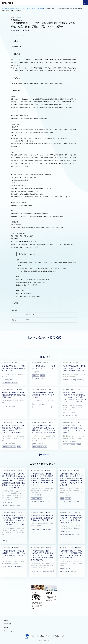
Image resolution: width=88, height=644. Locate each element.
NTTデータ (5, 406)
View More (44, 455)
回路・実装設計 (80, 380)
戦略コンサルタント (7, 409)
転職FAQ (49, 593)
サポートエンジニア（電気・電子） (39, 501)
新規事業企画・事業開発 (48, 571)
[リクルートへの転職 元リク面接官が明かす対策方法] (37, 590)
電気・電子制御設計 (47, 529)
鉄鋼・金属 (12, 380)
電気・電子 (10, 503)
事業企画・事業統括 (37, 447)
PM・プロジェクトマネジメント (39, 378)
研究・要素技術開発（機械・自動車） (10, 383)
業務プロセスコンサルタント (69, 444)
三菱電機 (4, 503)
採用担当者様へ (8, 624)
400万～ (49, 407)
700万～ (14, 409)
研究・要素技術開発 (18, 567)
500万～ (4, 541)
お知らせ (6, 620)
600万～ (19, 447)
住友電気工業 (5, 380)
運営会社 (6, 627)
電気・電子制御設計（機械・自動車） (68, 534)
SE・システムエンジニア (68, 416)
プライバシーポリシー (10, 631)
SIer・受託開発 (12, 406)
